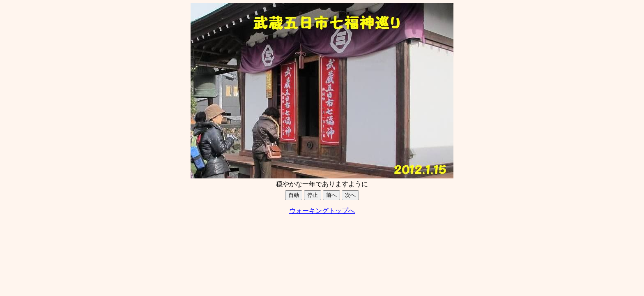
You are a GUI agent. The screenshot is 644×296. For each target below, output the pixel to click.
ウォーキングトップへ (322, 211)
